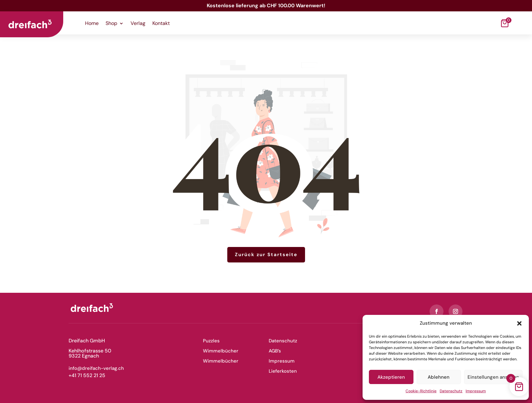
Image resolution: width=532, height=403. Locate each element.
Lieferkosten (283, 371)
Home (92, 24)
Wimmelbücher (221, 351)
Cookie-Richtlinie (421, 391)
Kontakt (161, 24)
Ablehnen (439, 377)
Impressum (476, 391)
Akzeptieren (391, 377)
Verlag (138, 24)
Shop (111, 24)
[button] (519, 323)
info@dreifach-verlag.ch (96, 368)
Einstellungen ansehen (493, 377)
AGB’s (275, 351)
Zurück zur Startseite (266, 255)
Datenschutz (451, 391)
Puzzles (211, 341)
